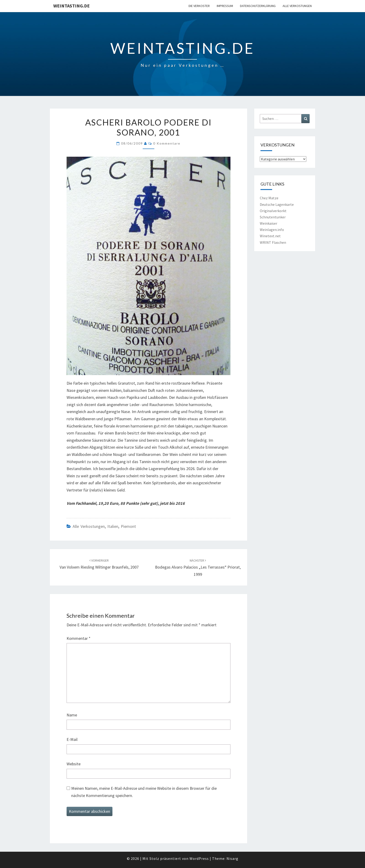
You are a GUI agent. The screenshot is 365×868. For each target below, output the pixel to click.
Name (72, 715)
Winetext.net (270, 236)
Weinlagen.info (272, 230)
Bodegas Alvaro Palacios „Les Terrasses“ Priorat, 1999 (198, 568)
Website (74, 764)
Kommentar (79, 638)
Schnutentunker (273, 217)
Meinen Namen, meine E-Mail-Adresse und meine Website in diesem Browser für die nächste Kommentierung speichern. (144, 792)
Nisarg (232, 858)
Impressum (225, 6)
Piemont (128, 526)
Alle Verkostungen (297, 6)
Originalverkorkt (273, 211)
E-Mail (72, 739)
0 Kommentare (167, 143)
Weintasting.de (71, 6)
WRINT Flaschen (273, 242)
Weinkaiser (269, 223)
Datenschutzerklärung (258, 6)
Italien (113, 526)
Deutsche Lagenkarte (277, 204)
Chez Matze (269, 198)
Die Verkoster (199, 6)
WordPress (199, 858)
